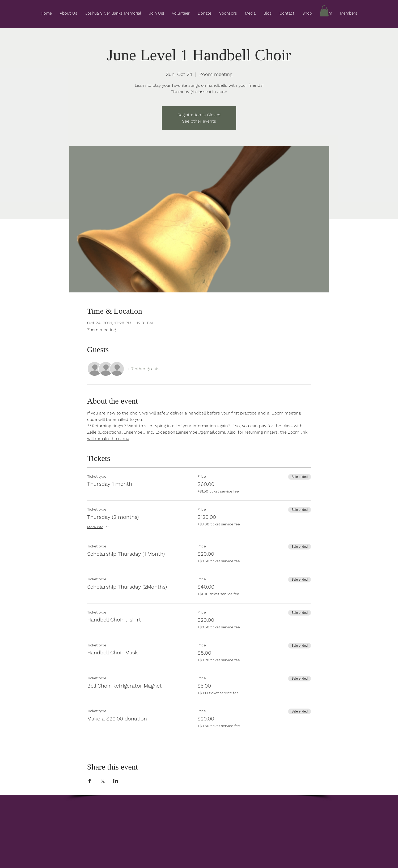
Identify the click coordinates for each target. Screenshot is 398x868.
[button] (324, 11)
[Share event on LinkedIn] (116, 781)
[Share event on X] (103, 781)
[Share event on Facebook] (90, 781)
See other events (199, 121)
